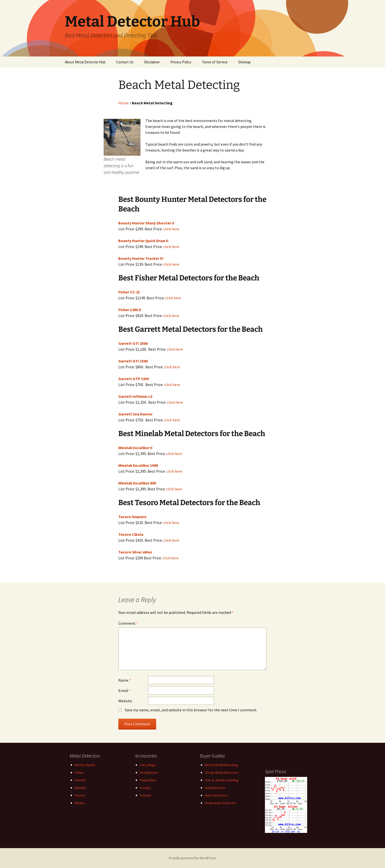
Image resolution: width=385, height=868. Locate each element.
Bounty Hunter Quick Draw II (143, 241)
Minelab (80, 788)
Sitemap (244, 62)
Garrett (80, 780)
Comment (128, 623)
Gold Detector (215, 788)
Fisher (79, 772)
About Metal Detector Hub (85, 62)
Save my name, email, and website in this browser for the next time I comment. (191, 710)
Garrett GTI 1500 (133, 361)
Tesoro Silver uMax (135, 552)
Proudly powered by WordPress (192, 858)
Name (125, 680)
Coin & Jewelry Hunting (222, 780)
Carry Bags (148, 765)
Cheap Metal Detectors (222, 772)
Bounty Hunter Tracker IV (141, 258)
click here (171, 229)
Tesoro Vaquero (132, 517)
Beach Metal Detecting (221, 765)
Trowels (145, 795)
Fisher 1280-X (130, 310)
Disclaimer (152, 62)
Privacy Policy (181, 62)
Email (124, 690)
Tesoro (80, 795)
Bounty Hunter (85, 765)
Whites (80, 803)
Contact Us (125, 62)
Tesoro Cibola (131, 534)
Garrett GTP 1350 (134, 379)
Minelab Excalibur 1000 (138, 465)
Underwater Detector (220, 803)
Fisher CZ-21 (129, 292)
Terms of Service (215, 62)
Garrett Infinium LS (135, 396)
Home (124, 103)
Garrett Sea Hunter (135, 414)
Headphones (149, 772)
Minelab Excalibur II (135, 448)
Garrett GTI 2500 (133, 343)
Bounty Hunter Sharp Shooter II (146, 223)
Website (125, 701)
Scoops (145, 788)
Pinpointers (148, 780)
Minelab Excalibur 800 (137, 483)
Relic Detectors (216, 795)
